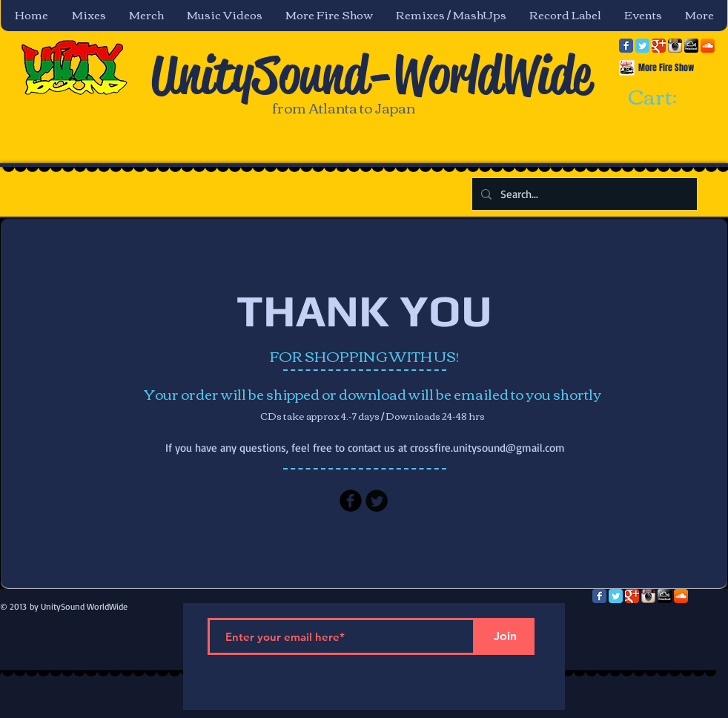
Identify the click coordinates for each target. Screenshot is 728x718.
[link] (666, 98)
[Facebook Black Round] (351, 501)
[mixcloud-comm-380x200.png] (691, 46)
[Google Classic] (659, 46)
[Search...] (583, 194)
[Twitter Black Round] (377, 501)
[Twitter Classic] (642, 46)
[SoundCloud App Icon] (708, 46)
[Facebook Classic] (626, 46)
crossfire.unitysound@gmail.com (487, 448)
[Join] (505, 636)
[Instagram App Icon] (675, 46)
